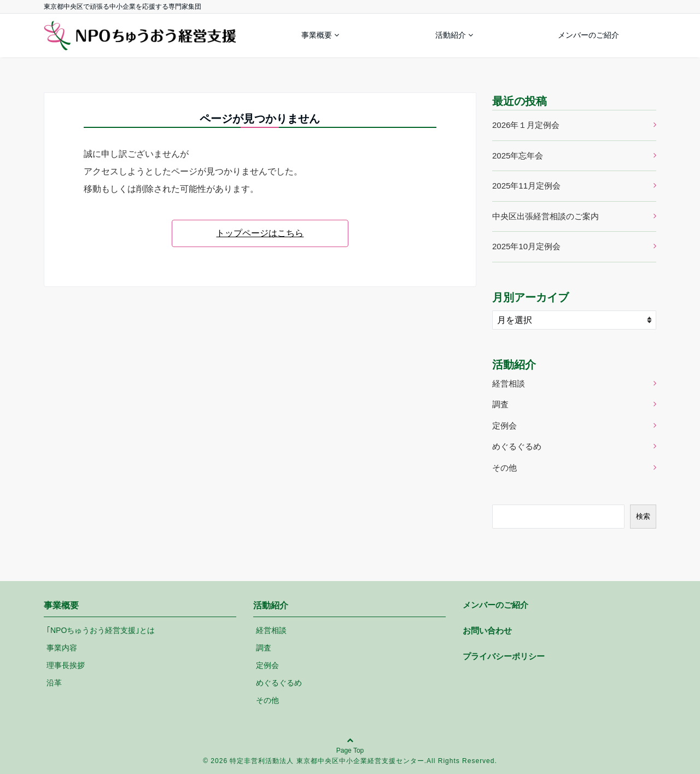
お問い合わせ (487, 631)
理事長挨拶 (66, 665)
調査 (500, 404)
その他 (504, 468)
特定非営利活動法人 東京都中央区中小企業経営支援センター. (328, 761)
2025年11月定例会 (526, 186)
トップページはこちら (260, 233)
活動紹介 (451, 35)
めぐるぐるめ (517, 446)
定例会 (504, 426)
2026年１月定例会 (526, 125)
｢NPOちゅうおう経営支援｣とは (101, 630)
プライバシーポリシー (504, 656)
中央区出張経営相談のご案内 (546, 216)
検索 (643, 516)
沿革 (54, 683)
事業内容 (62, 648)
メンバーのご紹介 (588, 35)
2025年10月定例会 (526, 246)
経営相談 (509, 383)
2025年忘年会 (518, 156)
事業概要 (317, 35)
